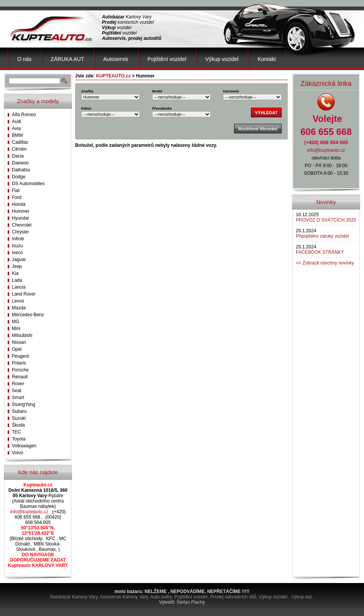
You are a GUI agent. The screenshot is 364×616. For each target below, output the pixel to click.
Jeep (17, 266)
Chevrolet (22, 225)
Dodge (19, 177)
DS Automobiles (28, 184)
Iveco (17, 253)
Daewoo (20, 163)
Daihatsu (21, 170)
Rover (18, 384)
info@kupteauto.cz (30, 512)
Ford (17, 197)
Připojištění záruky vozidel (322, 236)
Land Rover (24, 294)
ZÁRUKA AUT (67, 59)
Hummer (21, 211)
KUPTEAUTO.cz (113, 76)
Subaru (19, 411)
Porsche (20, 370)
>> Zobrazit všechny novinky (325, 263)
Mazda (19, 308)
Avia (16, 128)
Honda (19, 204)
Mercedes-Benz (28, 315)
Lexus (18, 301)
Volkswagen (24, 446)
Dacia (18, 156)
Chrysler (20, 232)
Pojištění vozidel (167, 59)
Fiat (16, 191)
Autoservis (116, 59)
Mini (16, 329)
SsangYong (24, 404)
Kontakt (266, 59)
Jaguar (19, 260)
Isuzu (17, 246)
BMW (17, 135)
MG (16, 322)
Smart (18, 398)
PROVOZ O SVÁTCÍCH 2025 (326, 220)
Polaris (19, 363)
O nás (24, 59)
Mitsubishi (22, 335)
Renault (20, 377)
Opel (17, 349)
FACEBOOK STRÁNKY (320, 252)
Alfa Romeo (24, 115)
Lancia (19, 287)
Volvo (17, 453)
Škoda (18, 425)
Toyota (19, 439)
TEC (16, 432)
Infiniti (18, 239)
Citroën (19, 149)
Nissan (19, 342)
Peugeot (20, 356)
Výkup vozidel (222, 59)
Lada (17, 280)
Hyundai (20, 218)
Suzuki (19, 418)
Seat (17, 391)
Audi (16, 122)
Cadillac (20, 142)
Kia (15, 273)
